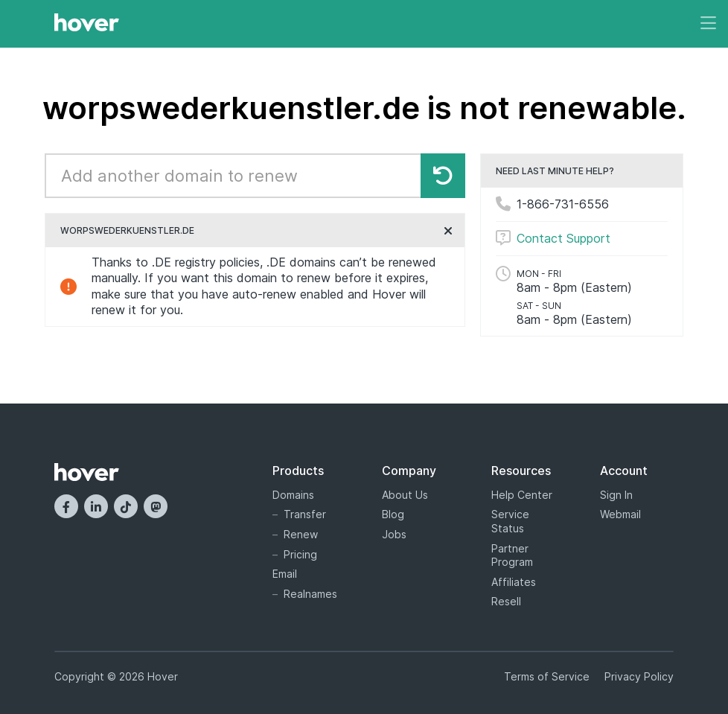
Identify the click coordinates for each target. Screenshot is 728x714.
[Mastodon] (156, 506)
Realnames (310, 594)
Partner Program (512, 555)
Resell (506, 601)
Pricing (300, 554)
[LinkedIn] (96, 506)
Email (285, 574)
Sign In (616, 495)
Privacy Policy (639, 676)
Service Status (510, 521)
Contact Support (563, 238)
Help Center (522, 495)
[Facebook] (66, 506)
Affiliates (514, 582)
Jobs (394, 534)
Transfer (305, 514)
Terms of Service (547, 676)
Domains (293, 495)
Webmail (620, 514)
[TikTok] (126, 506)
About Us (405, 495)
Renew (301, 534)
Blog (393, 514)
